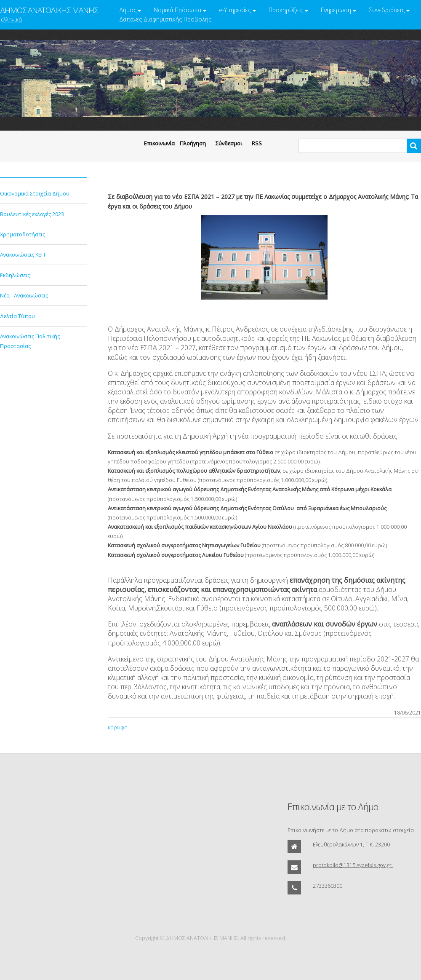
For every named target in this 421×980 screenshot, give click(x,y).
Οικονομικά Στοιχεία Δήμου (35, 193)
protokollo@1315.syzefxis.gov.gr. (353, 865)
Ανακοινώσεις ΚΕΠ (23, 254)
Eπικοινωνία (159, 143)
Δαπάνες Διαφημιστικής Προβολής (165, 19)
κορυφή (118, 727)
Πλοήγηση (193, 143)
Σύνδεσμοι (229, 143)
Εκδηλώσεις (15, 275)
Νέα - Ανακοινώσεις (24, 295)
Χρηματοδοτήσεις (23, 234)
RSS (257, 143)
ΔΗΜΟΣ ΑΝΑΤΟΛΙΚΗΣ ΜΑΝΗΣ (49, 10)
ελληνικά (12, 19)
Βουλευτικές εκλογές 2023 (32, 214)
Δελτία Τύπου (17, 316)
